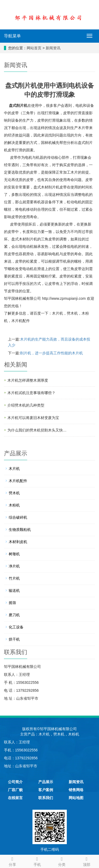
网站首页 (34, 48)
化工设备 (16, 627)
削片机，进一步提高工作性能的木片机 (51, 353)
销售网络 (76, 790)
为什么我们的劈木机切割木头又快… (37, 430)
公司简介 (15, 782)
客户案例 (46, 790)
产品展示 (46, 782)
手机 (37, 861)
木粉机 (14, 505)
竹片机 (14, 578)
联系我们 (46, 798)
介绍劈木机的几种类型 (26, 405)
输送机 (14, 591)
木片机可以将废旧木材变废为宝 (33, 418)
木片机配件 (21, 321)
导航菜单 (12, 36)
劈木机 (72, 313)
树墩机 (14, 554)
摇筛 (12, 603)
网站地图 (76, 798)
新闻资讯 (53, 48)
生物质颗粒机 (20, 530)
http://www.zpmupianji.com (64, 298)
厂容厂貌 (15, 790)
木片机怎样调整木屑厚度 (28, 380)
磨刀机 (14, 615)
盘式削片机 (18, 105)
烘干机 (14, 639)
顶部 (87, 861)
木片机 (58, 313)
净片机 (14, 566)
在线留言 (15, 798)
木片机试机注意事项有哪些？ (31, 393)
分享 (12, 861)
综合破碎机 (18, 517)
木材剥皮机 (18, 542)
